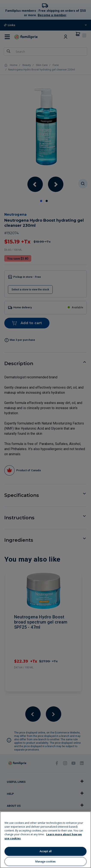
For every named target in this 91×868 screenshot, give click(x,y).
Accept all (46, 851)
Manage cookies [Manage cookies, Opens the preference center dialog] (45, 861)
